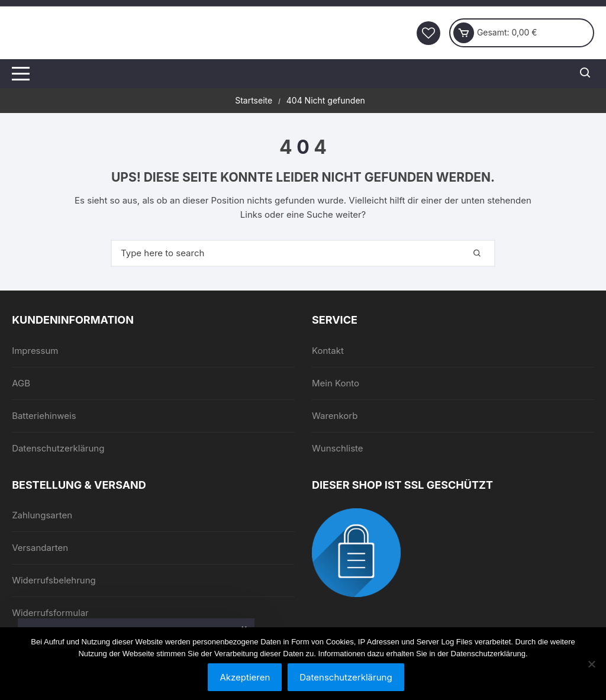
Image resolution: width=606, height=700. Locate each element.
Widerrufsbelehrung (54, 580)
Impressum (35, 351)
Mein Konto (336, 383)
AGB (21, 383)
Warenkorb (335, 416)
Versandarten (40, 548)
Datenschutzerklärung (58, 448)
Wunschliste (338, 448)
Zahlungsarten (42, 515)
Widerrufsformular (50, 613)
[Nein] (591, 664)
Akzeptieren (245, 677)
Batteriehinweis (44, 416)
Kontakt (328, 351)
